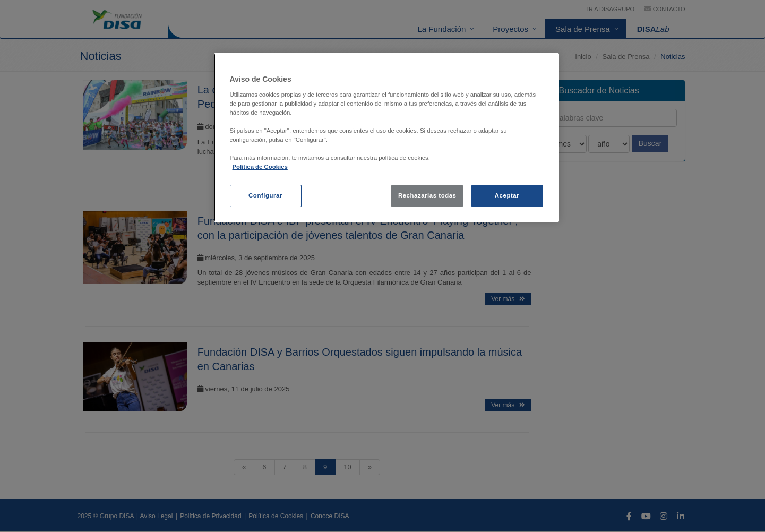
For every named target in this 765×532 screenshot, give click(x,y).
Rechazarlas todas (427, 195)
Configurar (265, 195)
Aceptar (507, 195)
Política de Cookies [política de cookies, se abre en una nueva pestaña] (260, 167)
